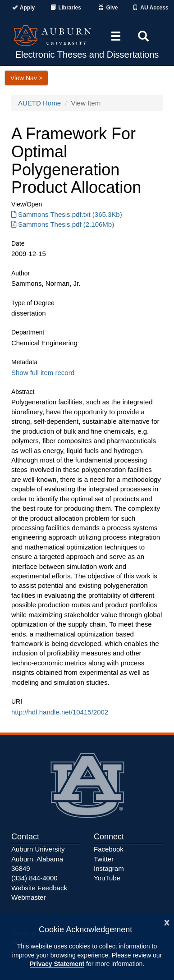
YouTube (107, 878)
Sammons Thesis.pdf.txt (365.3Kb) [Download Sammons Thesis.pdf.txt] (67, 214)
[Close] (167, 922)
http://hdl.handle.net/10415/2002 (60, 712)
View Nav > (26, 78)
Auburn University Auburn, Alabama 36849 (38, 859)
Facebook (109, 849)
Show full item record (43, 373)
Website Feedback (39, 888)
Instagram (109, 868)
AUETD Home (39, 103)
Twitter (104, 859)
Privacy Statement (57, 964)
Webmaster (28, 897)
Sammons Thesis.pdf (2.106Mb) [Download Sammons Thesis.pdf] (63, 224)
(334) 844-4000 (34, 878)
